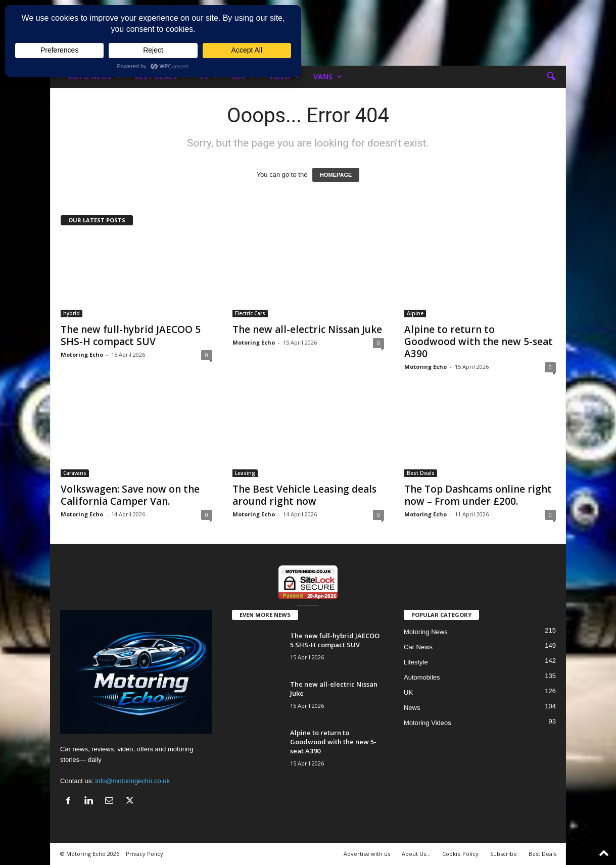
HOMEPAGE (336, 175)
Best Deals (160, 77)
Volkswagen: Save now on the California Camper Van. (130, 495)
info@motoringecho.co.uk (132, 781)
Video (284, 77)
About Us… (416, 854)
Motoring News (426, 632)
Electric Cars (250, 313)
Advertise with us (367, 854)
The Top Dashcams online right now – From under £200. (478, 495)
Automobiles (422, 677)
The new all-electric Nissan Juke (307, 329)
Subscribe (504, 854)
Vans (327, 77)
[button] (551, 77)
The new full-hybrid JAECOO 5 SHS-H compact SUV (131, 335)
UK (408, 692)
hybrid (72, 313)
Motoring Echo (82, 354)
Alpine (415, 313)
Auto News (94, 77)
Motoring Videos (428, 723)
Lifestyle (416, 662)
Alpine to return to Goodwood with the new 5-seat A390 (479, 342)
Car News (418, 647)
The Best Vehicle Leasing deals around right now (304, 495)
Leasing (245, 473)
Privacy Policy (145, 854)
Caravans (75, 473)
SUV (243, 77)
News (412, 708)
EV (209, 77)
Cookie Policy (460, 854)
